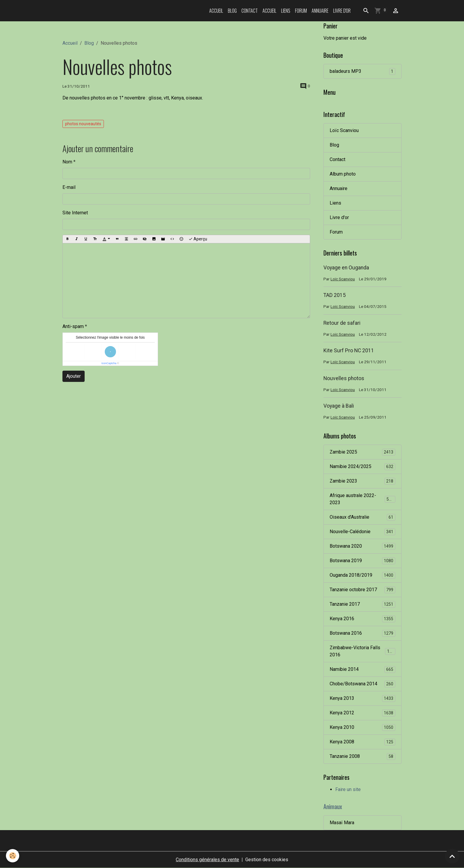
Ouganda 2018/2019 (362, 575)
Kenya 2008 (362, 742)
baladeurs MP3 (362, 71)
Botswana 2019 (362, 561)
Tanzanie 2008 (362, 757)
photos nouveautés (83, 124)
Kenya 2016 (362, 619)
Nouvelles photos (344, 378)
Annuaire (320, 11)
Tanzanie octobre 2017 (362, 590)
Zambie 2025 (362, 452)
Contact (250, 11)
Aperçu (198, 239)
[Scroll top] (452, 856)
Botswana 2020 (362, 546)
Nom (67, 162)
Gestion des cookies (267, 860)
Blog (232, 11)
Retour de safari (342, 323)
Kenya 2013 (362, 699)
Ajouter (74, 376)
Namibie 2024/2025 (362, 467)
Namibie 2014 (362, 670)
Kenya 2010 (362, 728)
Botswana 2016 (362, 633)
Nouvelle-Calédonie (362, 532)
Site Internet (75, 213)
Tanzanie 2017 (362, 604)
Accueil (216, 11)
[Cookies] (13, 856)
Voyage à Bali (339, 406)
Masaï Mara (342, 823)
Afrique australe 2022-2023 (362, 499)
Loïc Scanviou (344, 130)
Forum (301, 11)
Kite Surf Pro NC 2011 (349, 351)
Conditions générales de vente (207, 860)
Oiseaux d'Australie (362, 517)
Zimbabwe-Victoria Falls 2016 (362, 651)
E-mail (69, 187)
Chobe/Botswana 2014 (362, 684)
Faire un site (348, 789)
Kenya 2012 (362, 713)
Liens (286, 11)
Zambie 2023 (362, 481)
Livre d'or (342, 11)
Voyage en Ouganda (346, 268)
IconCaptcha (109, 363)
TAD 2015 (335, 295)
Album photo (343, 174)
